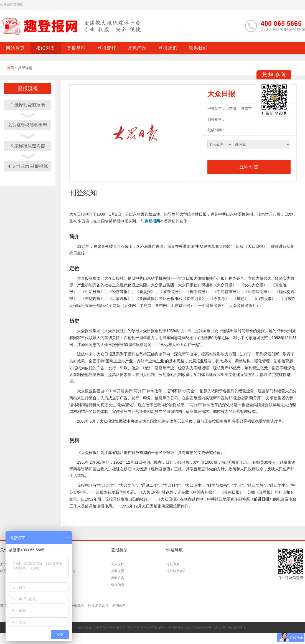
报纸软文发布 (176, 571)
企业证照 (118, 571)
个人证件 (118, 564)
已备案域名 (76, 605)
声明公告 (118, 578)
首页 (11, 68)
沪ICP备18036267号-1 (230, 628)
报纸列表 (173, 564)
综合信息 (118, 585)
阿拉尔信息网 (98, 605)
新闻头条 (119, 605)
